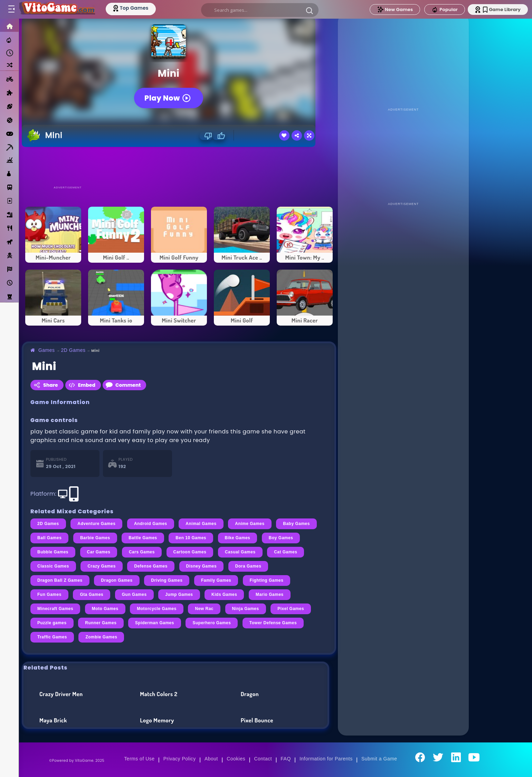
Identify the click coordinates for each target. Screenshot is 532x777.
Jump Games (179, 595)
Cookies (236, 759)
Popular (445, 10)
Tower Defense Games (273, 623)
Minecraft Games (55, 609)
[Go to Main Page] (57, 9)
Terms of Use (139, 759)
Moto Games (105, 609)
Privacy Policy (180, 759)
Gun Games (134, 595)
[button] (310, 10)
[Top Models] (131, 8)
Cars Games (142, 552)
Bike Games (238, 538)
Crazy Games (102, 566)
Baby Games (296, 524)
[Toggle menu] (11, 9)
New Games (395, 10)
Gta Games (92, 595)
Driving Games (167, 580)
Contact (263, 759)
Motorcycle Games (157, 609)
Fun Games (49, 595)
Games (47, 350)
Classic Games (53, 566)
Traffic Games (52, 637)
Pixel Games (291, 609)
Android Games (151, 524)
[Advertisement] (179, 166)
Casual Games (240, 552)
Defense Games (151, 566)
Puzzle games (52, 623)
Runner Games (101, 623)
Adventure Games (96, 524)
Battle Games (143, 538)
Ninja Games (246, 609)
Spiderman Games (155, 623)
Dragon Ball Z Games (60, 580)
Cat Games (286, 552)
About (211, 759)
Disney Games (202, 566)
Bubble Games (53, 552)
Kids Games (224, 595)
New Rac (204, 609)
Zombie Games (101, 637)
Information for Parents (326, 759)
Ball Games (49, 538)
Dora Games (248, 566)
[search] (260, 10)
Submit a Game (379, 759)
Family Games (216, 580)
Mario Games (270, 595)
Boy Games (281, 538)
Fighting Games (267, 580)
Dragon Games (117, 580)
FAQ (286, 759)
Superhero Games (212, 623)
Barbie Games (95, 538)
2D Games (73, 350)
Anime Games (250, 524)
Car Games (99, 552)
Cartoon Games (190, 552)
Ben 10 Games (191, 538)
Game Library (502, 10)
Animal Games (201, 524)
